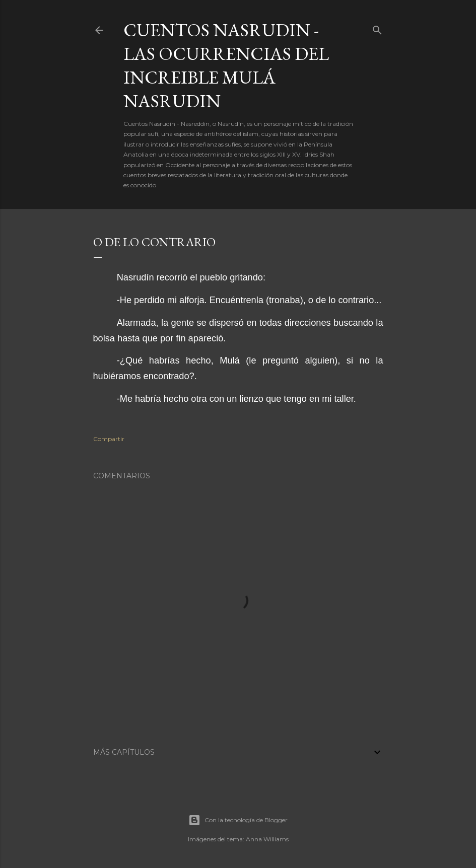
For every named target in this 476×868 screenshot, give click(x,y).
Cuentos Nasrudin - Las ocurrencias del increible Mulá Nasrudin (226, 65)
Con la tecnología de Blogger (238, 820)
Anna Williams (267, 839)
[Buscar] (377, 28)
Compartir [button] (109, 439)
